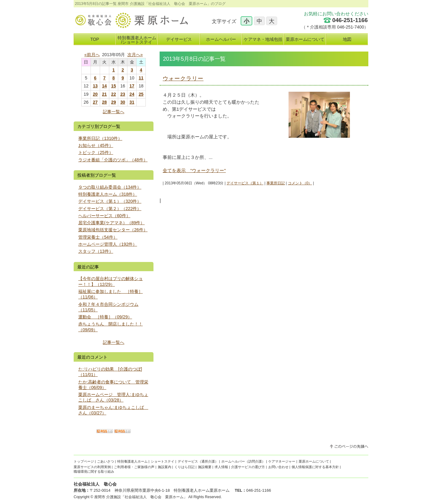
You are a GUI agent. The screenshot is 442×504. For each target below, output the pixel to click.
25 (141, 94)
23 (123, 94)
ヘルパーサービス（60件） (104, 216)
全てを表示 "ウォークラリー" (194, 170)
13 (95, 86)
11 (141, 78)
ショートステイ (163, 461)
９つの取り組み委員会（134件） (110, 187)
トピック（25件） (96, 152)
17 (132, 86)
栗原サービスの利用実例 (92, 467)
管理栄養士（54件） (98, 237)
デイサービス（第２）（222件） (110, 209)
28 (104, 102)
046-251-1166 (350, 20)
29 (114, 102)
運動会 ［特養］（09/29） (105, 317)
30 (123, 102)
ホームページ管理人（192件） (108, 244)
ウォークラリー (183, 79)
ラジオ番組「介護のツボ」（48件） (113, 160)
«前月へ (92, 55)
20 (95, 94)
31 (132, 102)
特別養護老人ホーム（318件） (108, 194)
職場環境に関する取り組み (94, 471)
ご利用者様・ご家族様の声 (134, 467)
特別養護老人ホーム (132, 461)
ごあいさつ (105, 461)
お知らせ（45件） (96, 145)
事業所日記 (276, 183)
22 (114, 94)
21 (104, 94)
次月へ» (135, 55)
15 (114, 86)
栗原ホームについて (314, 461)
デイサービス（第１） (245, 183)
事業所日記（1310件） (100, 138)
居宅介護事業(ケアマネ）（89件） (111, 223)
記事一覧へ (114, 112)
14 (104, 86)
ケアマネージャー (282, 461)
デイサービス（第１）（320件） (110, 201)
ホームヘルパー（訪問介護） (243, 461)
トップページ (84, 461)
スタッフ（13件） (96, 251)
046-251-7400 (351, 27)
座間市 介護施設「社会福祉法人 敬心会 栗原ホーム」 (141, 497)
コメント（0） (300, 183)
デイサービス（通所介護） (198, 461)
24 (132, 94)
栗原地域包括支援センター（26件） (113, 230)
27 (95, 102)
